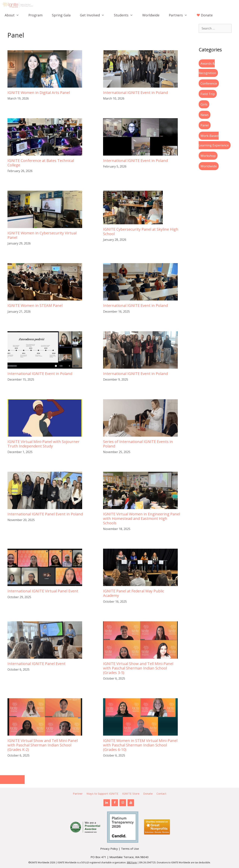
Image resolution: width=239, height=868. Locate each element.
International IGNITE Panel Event (37, 664)
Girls (204, 104)
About (14, 15)
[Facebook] (115, 803)
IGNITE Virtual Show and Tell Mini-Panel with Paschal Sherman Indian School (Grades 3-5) (138, 668)
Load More (12, 779)
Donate (148, 793)
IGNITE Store (131, 793)
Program (35, 15)
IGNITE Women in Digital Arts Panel (39, 93)
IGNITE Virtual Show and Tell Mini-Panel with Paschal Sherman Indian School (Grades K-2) (43, 745)
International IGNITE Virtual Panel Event (43, 591)
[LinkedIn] (107, 803)
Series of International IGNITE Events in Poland (138, 444)
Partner (78, 793)
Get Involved (94, 15)
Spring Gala (61, 15)
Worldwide (151, 15)
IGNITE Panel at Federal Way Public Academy (134, 593)
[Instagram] (123, 803)
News (205, 115)
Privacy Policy (109, 849)
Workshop (208, 156)
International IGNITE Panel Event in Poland (45, 514)
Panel (205, 125)
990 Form (132, 862)
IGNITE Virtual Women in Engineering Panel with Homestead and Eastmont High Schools (142, 519)
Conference (209, 83)
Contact (161, 793)
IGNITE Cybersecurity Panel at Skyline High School (141, 231)
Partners (180, 15)
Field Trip (208, 94)
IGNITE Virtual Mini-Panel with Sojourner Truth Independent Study (44, 444)
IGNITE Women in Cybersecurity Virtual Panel (42, 235)
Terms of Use (130, 849)
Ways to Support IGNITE (102, 793)
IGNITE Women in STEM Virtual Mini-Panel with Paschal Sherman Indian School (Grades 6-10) (140, 745)
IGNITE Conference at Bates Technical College (41, 163)
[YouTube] (131, 803)
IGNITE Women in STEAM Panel (35, 305)
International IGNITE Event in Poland (135, 93)
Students (126, 15)
